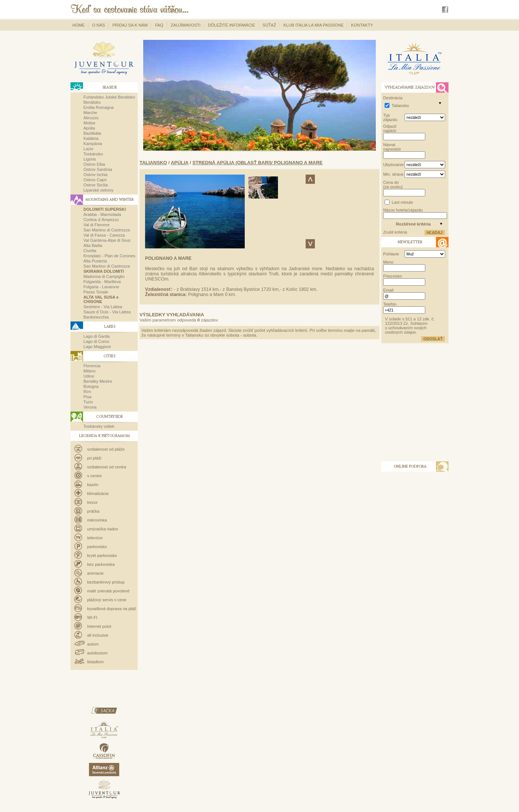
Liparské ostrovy (98, 190)
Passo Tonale (96, 292)
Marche (90, 113)
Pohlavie (391, 254)
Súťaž (269, 25)
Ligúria (90, 159)
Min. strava (393, 174)
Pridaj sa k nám (130, 25)
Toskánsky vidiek (99, 426)
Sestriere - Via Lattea (103, 307)
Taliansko (153, 163)
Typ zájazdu (390, 117)
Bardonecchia (96, 317)
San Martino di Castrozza (107, 230)
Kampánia (93, 144)
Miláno (90, 371)
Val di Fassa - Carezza (104, 235)
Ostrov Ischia (95, 175)
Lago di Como (96, 341)
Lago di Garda (97, 336)
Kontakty (362, 25)
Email (388, 290)
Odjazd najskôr (390, 128)
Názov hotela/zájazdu (403, 210)
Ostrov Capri (95, 180)
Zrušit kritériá (395, 232)
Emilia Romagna (99, 107)
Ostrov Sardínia (98, 169)
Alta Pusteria (95, 261)
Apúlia (89, 128)
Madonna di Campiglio (104, 276)
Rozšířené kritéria (413, 224)
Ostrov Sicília (96, 185)
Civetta (90, 251)
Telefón (390, 304)
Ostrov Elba (94, 164)
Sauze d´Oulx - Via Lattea (107, 312)
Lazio (88, 149)
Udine (89, 376)
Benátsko (92, 102)
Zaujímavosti (186, 25)
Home (79, 25)
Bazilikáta (92, 133)
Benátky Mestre (98, 381)
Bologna (91, 386)
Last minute (402, 202)
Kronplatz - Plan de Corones (109, 256)
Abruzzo (91, 118)
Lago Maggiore (97, 347)
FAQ (159, 25)
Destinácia (393, 98)
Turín (88, 402)
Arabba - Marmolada (102, 214)
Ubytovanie (393, 165)
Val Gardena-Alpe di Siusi (107, 240)
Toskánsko (93, 154)
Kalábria (91, 138)
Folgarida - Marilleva (102, 282)
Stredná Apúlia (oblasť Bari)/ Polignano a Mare (257, 163)
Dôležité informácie (231, 25)
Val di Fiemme (97, 225)
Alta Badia (93, 245)
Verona (90, 407)
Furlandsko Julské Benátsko (109, 97)
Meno (388, 262)
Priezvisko (393, 276)
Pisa (87, 397)
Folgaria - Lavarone (101, 287)
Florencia (92, 366)
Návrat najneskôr (392, 147)
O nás (99, 25)
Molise (89, 123)
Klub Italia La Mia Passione (314, 25)
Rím (87, 392)
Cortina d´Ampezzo (101, 220)
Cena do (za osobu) (393, 185)
